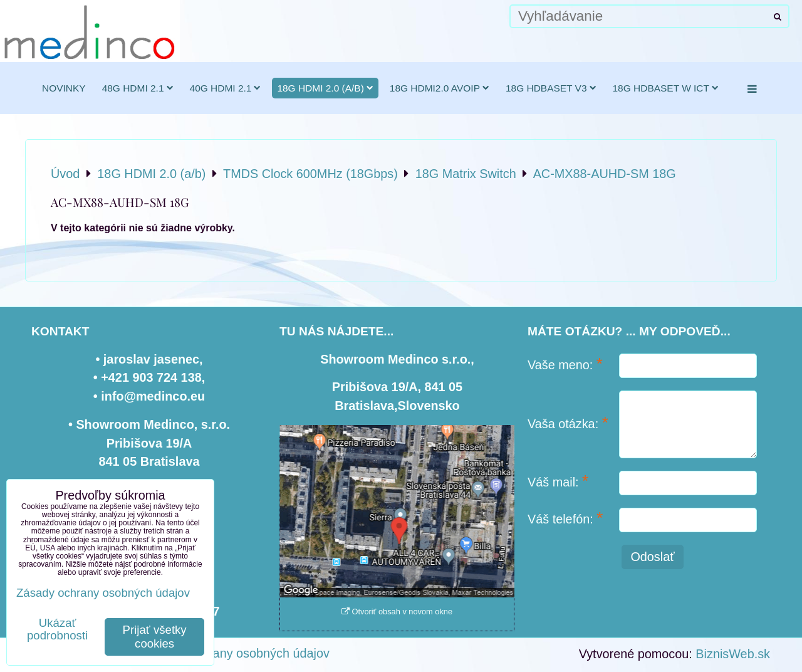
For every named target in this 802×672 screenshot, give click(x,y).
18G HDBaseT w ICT (666, 88)
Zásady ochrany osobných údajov (237, 653)
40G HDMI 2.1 (226, 88)
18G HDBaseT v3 (551, 88)
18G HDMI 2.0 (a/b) (325, 88)
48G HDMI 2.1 (138, 88)
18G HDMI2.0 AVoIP (440, 88)
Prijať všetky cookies (155, 637)
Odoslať (652, 557)
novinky (64, 88)
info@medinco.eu (153, 396)
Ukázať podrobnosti (57, 629)
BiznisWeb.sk (733, 654)
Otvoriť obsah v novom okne (397, 612)
